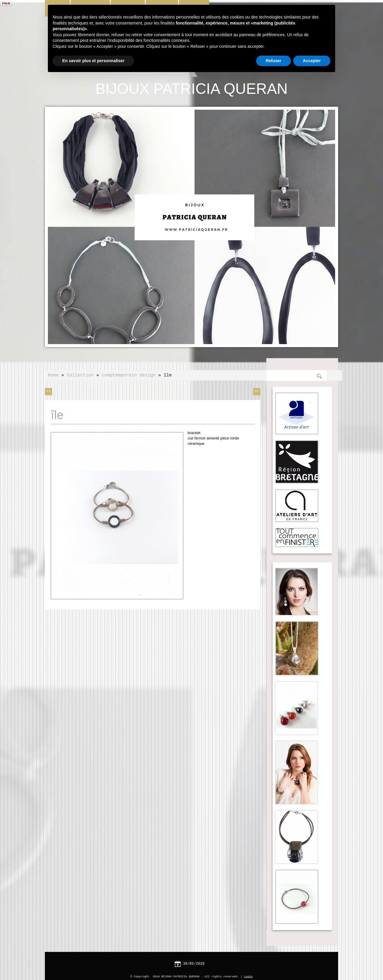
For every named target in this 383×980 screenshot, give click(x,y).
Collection (80, 375)
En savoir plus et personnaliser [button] (93, 61)
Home (53, 375)
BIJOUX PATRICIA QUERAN (192, 88)
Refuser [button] (273, 61)
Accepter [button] (312, 61)
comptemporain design (129, 375)
